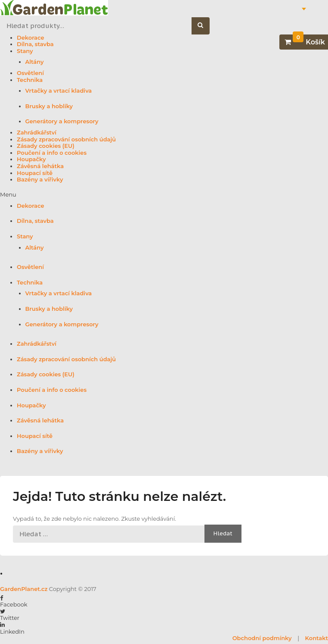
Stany (25, 51)
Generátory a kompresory (62, 121)
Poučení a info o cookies (52, 153)
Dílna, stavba (35, 44)
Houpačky (31, 159)
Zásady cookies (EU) (46, 146)
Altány (35, 62)
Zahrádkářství (37, 133)
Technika (30, 80)
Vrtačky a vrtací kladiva (59, 91)
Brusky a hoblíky (49, 106)
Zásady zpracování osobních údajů (66, 139)
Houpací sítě (35, 173)
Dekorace (31, 38)
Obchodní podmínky (262, 638)
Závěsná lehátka (40, 166)
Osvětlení (30, 73)
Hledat (205, 26)
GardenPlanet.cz (24, 589)
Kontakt (317, 638)
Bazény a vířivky (40, 180)
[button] (164, 195)
